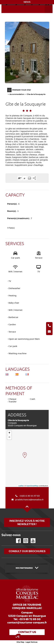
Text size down (25, 178)
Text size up (20, 178)
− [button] (9, 437)
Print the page (30, 178)
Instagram (24, 538)
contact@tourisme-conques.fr (27, 623)
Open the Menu (45, 5)
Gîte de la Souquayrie (36, 94)
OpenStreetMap (32, 486)
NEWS (27, 2)
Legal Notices (32, 642)
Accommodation (17, 94)
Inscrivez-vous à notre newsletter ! (27, 522)
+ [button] (9, 433)
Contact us (27, 632)
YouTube (31, 538)
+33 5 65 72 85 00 (30, 619)
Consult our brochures (27, 551)
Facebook (17, 538)
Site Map (20, 642)
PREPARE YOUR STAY (22, 90)
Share (34, 178)
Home (7, 88)
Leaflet (21, 486)
